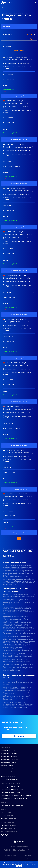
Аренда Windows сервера (9, 762)
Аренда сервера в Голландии (10, 759)
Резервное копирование (8, 777)
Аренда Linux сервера (7, 765)
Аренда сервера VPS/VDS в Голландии (12, 793)
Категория (7, 47)
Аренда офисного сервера (9, 774)
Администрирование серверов (10, 780)
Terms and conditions (10, 855)
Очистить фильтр (19, 50)
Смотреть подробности (19, 96)
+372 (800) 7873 (8, 816)
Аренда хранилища (7, 771)
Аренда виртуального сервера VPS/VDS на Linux (15, 798)
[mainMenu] (36, 3)
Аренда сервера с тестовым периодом (12, 806)
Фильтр (19, 26)
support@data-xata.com (10, 819)
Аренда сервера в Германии (9, 753)
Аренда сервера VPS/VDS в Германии (12, 790)
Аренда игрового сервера (8, 768)
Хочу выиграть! (19, 736)
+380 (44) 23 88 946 (10, 825)
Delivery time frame (28, 859)
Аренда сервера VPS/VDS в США (11, 787)
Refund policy (10, 859)
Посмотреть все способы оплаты (19, 846)
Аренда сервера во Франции (9, 756)
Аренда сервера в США (8, 750)
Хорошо (19, 866)
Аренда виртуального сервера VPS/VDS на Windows (16, 796)
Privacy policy (28, 855)
